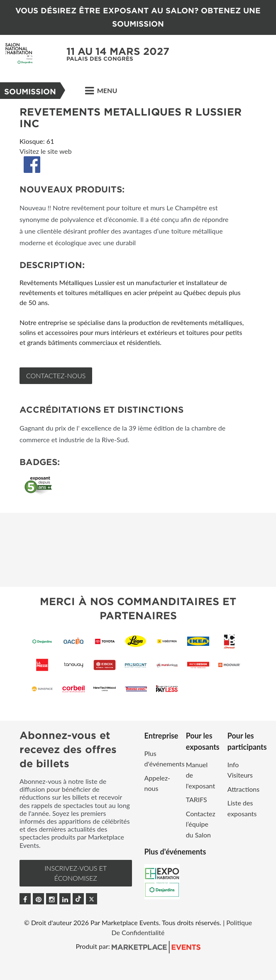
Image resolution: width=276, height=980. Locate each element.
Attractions (243, 789)
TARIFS (197, 799)
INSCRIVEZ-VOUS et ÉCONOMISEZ (76, 873)
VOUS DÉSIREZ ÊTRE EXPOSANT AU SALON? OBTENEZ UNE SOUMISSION (138, 17)
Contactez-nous (56, 376)
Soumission (30, 92)
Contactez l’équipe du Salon (201, 824)
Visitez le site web (46, 151)
